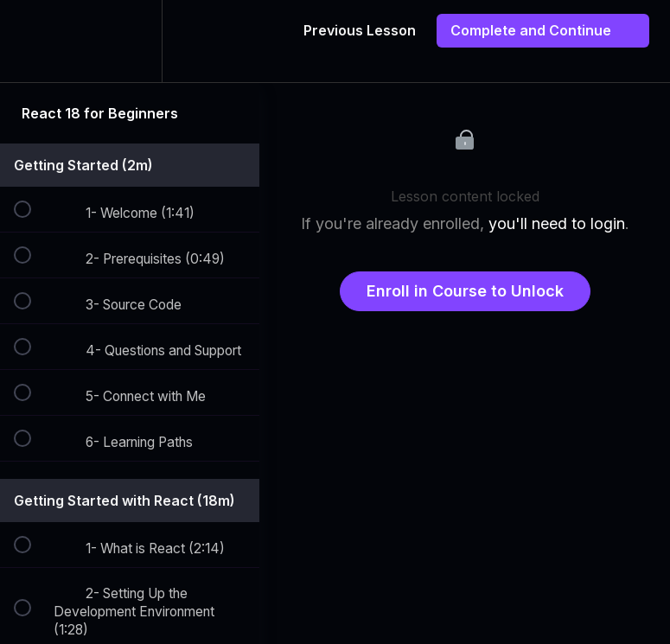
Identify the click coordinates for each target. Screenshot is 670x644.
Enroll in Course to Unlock (465, 291)
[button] (32, 41)
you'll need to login (557, 223)
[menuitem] (130, 41)
